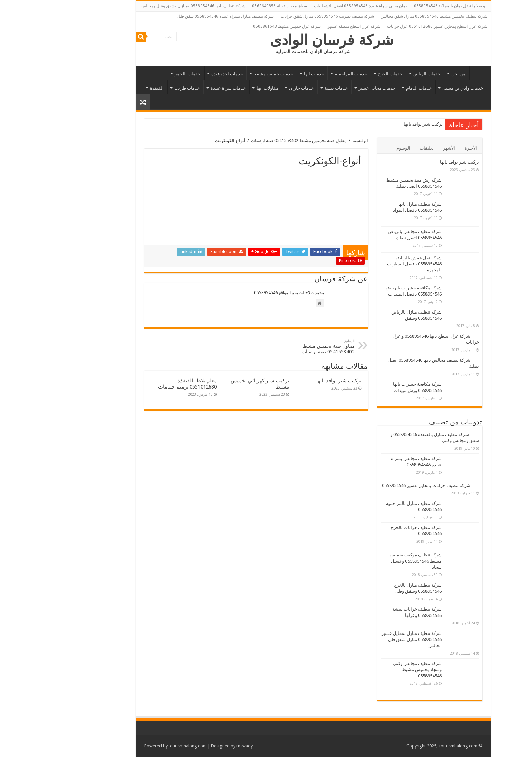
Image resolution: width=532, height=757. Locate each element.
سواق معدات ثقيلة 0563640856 (232, 6)
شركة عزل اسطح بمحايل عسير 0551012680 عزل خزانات (390, 26)
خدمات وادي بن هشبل (416, 88)
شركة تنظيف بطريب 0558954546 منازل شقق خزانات (280, 16)
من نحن (411, 74)
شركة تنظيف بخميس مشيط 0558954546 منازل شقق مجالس (387, 16)
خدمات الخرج (343, 74)
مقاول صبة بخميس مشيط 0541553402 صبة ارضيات (252, 141)
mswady (197, 746)
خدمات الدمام (372, 88)
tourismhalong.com (140, 746)
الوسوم (356, 148)
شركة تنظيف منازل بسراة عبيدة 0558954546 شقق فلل (178, 16)
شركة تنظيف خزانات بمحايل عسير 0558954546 (379, 485)
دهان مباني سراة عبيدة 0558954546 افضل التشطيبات (313, 6)
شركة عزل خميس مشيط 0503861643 (240, 26)
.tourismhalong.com (411, 746)
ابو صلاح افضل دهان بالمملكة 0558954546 (403, 6)
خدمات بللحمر (140, 74)
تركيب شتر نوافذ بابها (376, 124)
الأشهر (402, 148)
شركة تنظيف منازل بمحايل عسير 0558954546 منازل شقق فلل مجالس (364, 639)
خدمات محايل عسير (330, 88)
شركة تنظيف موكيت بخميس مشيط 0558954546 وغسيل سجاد (368, 561)
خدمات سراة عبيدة (181, 88)
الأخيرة (424, 148)
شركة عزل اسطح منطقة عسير (307, 26)
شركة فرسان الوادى (285, 40)
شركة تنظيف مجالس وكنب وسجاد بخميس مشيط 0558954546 (370, 670)
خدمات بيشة (289, 88)
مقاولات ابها (220, 88)
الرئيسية (431, 73)
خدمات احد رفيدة (180, 74)
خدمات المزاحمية (304, 74)
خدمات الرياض (380, 74)
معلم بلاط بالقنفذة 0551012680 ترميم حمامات (140, 384)
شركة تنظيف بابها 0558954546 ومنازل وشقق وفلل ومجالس (146, 6)
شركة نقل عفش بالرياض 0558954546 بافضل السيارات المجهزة (367, 264)
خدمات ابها (267, 74)
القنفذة (110, 88)
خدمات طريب (140, 88)
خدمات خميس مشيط (226, 74)
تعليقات (379, 148)
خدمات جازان (254, 88)
